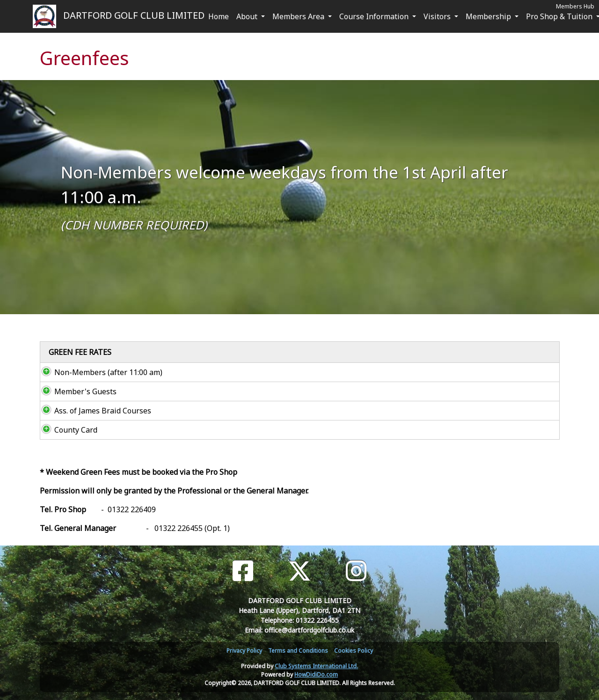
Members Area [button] (299, 16)
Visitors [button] (438, 16)
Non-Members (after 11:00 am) (99, 372)
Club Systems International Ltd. (316, 666)
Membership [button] (489, 16)
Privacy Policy (244, 651)
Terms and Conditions (298, 651)
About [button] (248, 16)
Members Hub (575, 6)
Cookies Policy (354, 651)
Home (219, 16)
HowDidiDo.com (316, 674)
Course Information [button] (375, 16)
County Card (66, 430)
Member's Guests (76, 391)
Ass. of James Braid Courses (93, 411)
